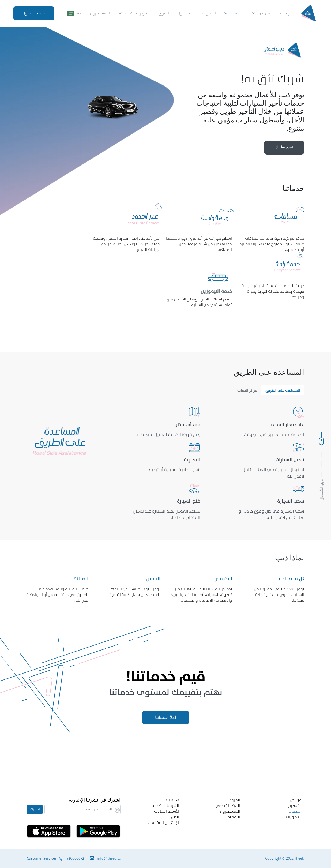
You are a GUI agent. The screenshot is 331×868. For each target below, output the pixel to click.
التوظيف (233, 817)
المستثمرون (100, 13)
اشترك (35, 809)
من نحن (264, 13)
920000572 (75, 858)
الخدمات (237, 13)
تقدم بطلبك (284, 147)
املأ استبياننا (165, 717)
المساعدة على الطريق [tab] (283, 390)
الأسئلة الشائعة (167, 811)
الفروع (164, 13)
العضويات (208, 13)
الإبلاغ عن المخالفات (163, 822)
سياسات (172, 800)
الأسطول (185, 13)
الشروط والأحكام (166, 806)
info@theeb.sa (109, 858)
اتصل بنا (173, 817)
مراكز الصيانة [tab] (247, 390)
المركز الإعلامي (137, 13)
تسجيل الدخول (34, 13)
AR (79, 13)
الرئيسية (286, 13)
